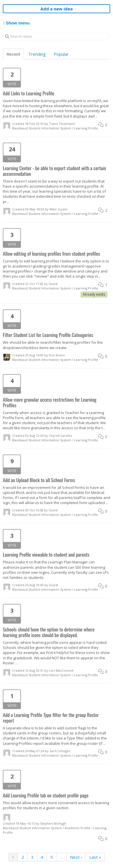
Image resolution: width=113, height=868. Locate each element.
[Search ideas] (56, 37)
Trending (37, 54)
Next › (76, 857)
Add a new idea (56, 9)
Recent (13, 54)
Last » (95, 857)
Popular (61, 54)
